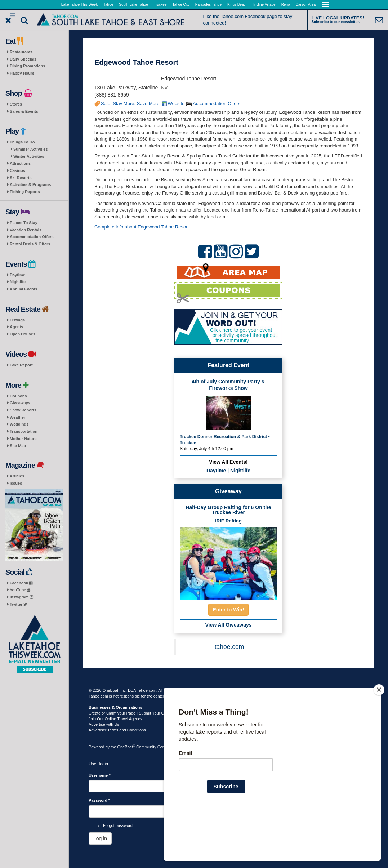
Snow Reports (23, 410)
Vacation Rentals (26, 230)
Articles (17, 476)
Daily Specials (23, 59)
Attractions (20, 163)
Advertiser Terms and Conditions (117, 730)
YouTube (20, 590)
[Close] (379, 736)
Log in (100, 838)
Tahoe (108, 5)
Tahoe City (181, 5)
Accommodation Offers (32, 237)
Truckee (160, 5)
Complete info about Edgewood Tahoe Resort (142, 227)
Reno (286, 5)
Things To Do (22, 142)
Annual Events (23, 289)
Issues (16, 483)
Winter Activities (29, 156)
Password (99, 800)
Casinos (17, 170)
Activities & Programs (30, 184)
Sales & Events (24, 111)
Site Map (18, 446)
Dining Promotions (27, 66)
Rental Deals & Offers (30, 244)
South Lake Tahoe (133, 5)
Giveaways (20, 403)
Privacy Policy (233, 690)
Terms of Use (206, 690)
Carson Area (306, 5)
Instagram (21, 597)
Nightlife (18, 282)
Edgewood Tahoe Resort (136, 62)
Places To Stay (24, 223)
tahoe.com (229, 647)
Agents (16, 327)
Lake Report (21, 365)
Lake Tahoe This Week (79, 5)
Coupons (18, 396)
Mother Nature (23, 439)
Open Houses (23, 334)
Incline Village (264, 5)
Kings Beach (237, 5)
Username (100, 775)
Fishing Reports (25, 192)
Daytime (17, 275)
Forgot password (118, 825)
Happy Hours (22, 73)
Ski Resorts (21, 178)
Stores (16, 104)
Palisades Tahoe (208, 5)
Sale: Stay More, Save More (130, 104)
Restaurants (21, 52)
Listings (17, 320)
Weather (17, 417)
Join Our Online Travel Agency (115, 719)
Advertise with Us (104, 724)
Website (176, 104)
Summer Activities (31, 149)
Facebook (21, 583)
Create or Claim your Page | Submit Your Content (132, 713)
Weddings (19, 424)
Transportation (24, 431)
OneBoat (126, 747)
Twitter (18, 604)
